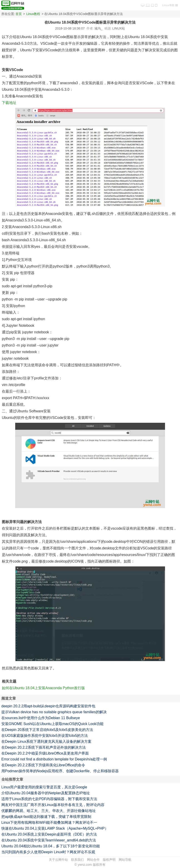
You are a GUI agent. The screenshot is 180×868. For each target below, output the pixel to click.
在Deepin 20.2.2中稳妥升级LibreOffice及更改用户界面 (45, 753)
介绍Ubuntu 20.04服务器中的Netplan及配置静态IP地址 (46, 793)
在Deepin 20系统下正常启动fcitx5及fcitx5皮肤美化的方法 (47, 730)
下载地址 (9, 103)
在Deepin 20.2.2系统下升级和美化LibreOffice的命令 (43, 765)
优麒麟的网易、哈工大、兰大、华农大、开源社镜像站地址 (49, 811)
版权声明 (109, 860)
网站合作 (93, 860)
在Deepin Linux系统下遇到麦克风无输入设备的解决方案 (46, 741)
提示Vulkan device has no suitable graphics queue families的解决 (54, 712)
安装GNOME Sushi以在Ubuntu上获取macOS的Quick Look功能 (52, 724)
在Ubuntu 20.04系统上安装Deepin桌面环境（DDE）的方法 (49, 834)
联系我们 (77, 860)
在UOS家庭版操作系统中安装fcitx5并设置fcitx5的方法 (45, 736)
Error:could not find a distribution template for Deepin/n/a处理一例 (54, 759)
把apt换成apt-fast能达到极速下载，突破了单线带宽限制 (46, 817)
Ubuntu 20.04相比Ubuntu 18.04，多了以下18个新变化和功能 (51, 846)
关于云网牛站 (58, 860)
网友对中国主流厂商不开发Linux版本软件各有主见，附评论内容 (53, 805)
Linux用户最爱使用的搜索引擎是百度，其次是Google (44, 787)
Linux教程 (33, 14)
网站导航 (125, 860)
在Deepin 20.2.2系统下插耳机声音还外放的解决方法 (44, 747)
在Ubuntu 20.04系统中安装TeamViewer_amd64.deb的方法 (49, 840)
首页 (19, 14)
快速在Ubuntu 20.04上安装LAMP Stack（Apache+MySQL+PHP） (55, 828)
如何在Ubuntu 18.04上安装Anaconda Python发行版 (43, 688)
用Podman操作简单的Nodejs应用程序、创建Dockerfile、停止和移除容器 (60, 771)
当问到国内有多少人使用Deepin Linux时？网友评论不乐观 (48, 852)
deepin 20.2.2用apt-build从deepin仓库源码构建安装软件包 (48, 706)
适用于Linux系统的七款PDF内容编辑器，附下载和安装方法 (49, 799)
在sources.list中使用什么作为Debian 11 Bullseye (41, 718)
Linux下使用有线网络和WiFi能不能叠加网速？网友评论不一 (49, 823)
